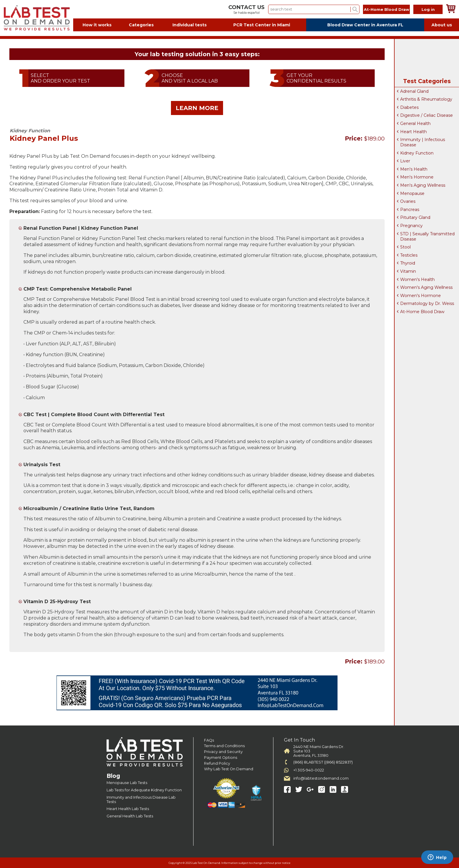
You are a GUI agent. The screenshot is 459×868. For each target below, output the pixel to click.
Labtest (37, 18)
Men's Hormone (417, 177)
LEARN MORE (197, 108)
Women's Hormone (421, 296)
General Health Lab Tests (130, 816)
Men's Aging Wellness (423, 185)
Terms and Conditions (224, 746)
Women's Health (417, 279)
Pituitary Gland (415, 217)
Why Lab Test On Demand (229, 769)
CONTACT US (246, 7)
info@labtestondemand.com (321, 778)
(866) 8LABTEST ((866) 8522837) (323, 762)
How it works (97, 25)
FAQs (209, 740)
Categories (141, 25)
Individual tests (190, 25)
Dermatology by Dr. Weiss (427, 303)
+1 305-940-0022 (309, 770)
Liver (405, 161)
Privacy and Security (223, 752)
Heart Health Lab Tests (128, 809)
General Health (415, 123)
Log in (428, 9)
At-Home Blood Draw (387, 9)
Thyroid (408, 263)
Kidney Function (417, 153)
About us (442, 25)
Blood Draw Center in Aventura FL (365, 25)
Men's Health (414, 169)
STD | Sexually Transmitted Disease (427, 236)
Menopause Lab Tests (127, 783)
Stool (405, 247)
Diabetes (409, 107)
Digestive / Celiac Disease (427, 115)
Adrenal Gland (414, 91)
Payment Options (221, 758)
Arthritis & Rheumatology (426, 99)
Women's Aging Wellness (426, 287)
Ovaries (408, 201)
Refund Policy (217, 763)
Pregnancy (411, 226)
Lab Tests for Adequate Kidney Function (144, 790)
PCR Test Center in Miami (262, 25)
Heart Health (413, 132)
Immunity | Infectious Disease (423, 142)
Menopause (412, 193)
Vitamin (408, 271)
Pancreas (410, 210)
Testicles (409, 255)
